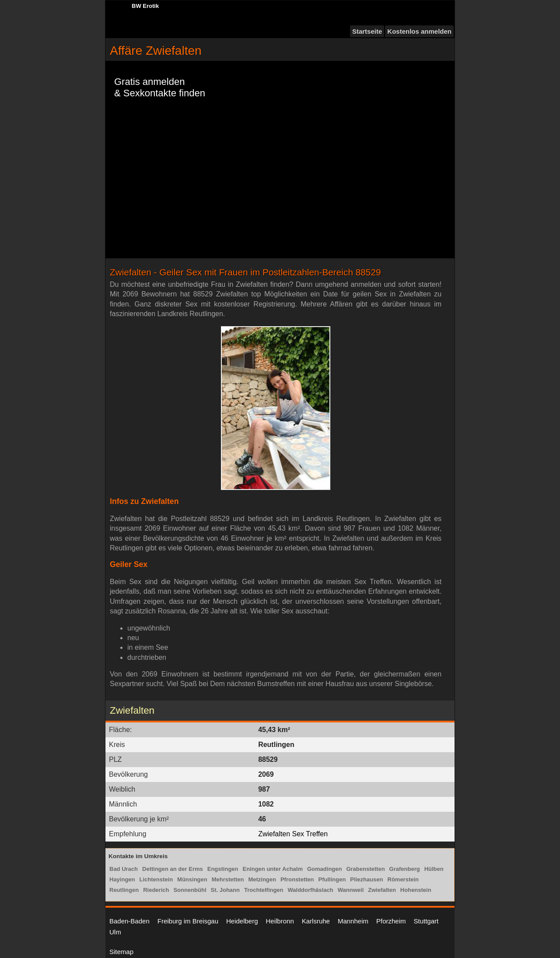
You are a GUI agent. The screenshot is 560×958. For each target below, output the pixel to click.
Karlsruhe (316, 921)
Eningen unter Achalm (273, 869)
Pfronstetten (297, 879)
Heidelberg (242, 921)
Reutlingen (124, 890)
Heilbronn (280, 921)
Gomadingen (324, 869)
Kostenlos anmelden (419, 31)
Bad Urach (124, 869)
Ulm (115, 932)
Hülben (434, 869)
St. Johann (225, 890)
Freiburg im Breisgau (188, 921)
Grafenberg (405, 869)
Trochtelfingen (264, 890)
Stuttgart (426, 921)
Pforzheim (391, 921)
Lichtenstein (156, 879)
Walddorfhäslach (311, 890)
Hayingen (122, 879)
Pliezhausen (366, 879)
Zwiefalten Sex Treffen (293, 834)
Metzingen (262, 879)
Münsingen (192, 879)
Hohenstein (416, 890)
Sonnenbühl (190, 890)
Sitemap (121, 952)
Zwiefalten (382, 890)
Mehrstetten (228, 879)
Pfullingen (332, 879)
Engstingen (223, 869)
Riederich (156, 890)
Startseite (367, 31)
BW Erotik (145, 6)
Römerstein (403, 879)
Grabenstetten (365, 869)
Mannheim (353, 921)
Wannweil (351, 890)
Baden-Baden (129, 921)
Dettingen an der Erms (173, 869)
